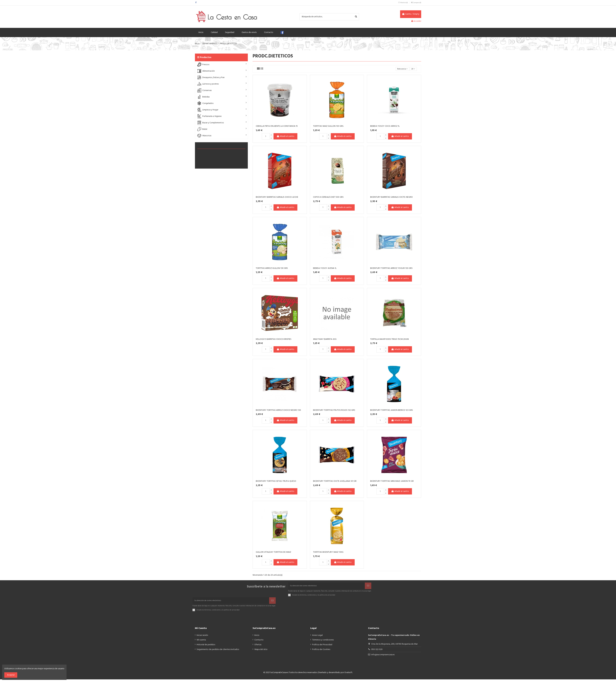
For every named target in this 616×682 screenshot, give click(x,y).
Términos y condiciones (323, 643)
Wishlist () (403, 3)
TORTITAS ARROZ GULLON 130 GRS (272, 269)
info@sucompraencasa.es (383, 657)
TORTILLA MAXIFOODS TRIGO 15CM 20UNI (389, 340)
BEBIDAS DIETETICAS (208, 160)
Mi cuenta (201, 643)
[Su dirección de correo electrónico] (326, 587)
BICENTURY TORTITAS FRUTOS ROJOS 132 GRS (334, 411)
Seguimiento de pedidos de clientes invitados (218, 652)
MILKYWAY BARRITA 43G (325, 340)
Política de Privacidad (322, 647)
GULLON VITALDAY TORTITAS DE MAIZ (273, 553)
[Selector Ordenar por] (400, 69)
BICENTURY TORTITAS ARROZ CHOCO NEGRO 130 (278, 411)
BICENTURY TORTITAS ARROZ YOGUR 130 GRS (391, 269)
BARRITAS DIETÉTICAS (209, 153)
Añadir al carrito (285, 137)
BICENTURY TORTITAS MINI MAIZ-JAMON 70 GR (392, 482)
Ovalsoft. (349, 675)
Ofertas (258, 647)
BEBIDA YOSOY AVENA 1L (325, 269)
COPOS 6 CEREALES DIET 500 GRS (328, 198)
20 (413, 69)
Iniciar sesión (202, 638)
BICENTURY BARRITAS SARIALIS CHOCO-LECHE (277, 198)
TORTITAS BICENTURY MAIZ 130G (328, 553)
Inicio (257, 638)
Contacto (259, 643)
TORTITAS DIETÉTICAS (209, 157)
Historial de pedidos (206, 647)
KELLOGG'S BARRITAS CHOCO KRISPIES (274, 340)
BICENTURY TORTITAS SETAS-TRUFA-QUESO (276, 482)
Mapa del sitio (261, 652)
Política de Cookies (321, 652)
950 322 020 (377, 652)
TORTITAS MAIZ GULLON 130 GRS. (328, 127)
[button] (221, 65)
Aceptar (11, 675)
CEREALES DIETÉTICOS (209, 164)
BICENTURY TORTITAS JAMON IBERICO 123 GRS (392, 411)
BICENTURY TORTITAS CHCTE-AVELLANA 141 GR (335, 482)
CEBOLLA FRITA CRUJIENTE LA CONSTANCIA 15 (277, 127)
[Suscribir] (368, 587)
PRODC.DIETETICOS (221, 146)
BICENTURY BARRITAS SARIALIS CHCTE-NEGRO (391, 198)
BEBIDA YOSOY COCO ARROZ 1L (385, 127)
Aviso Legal (317, 638)
